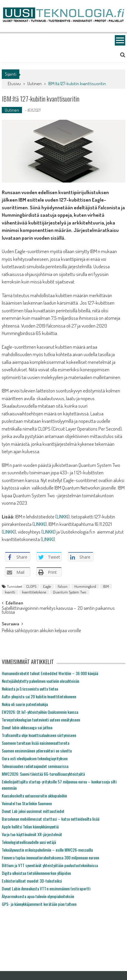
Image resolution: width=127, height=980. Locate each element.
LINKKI (62, 517)
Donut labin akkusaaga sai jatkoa (27, 727)
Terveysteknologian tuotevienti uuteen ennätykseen (41, 720)
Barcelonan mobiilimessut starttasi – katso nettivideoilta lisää (51, 819)
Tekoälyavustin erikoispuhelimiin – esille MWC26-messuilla (47, 850)
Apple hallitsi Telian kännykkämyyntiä (30, 826)
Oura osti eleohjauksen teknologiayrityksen (35, 758)
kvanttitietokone (34, 592)
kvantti (10, 592)
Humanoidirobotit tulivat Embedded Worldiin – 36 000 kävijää (50, 673)
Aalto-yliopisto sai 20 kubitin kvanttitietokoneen (39, 696)
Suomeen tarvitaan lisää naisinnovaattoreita (36, 743)
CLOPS (31, 586)
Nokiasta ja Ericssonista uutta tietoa (30, 689)
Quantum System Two (70, 592)
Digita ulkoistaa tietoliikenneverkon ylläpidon (36, 873)
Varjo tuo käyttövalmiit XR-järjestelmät (32, 834)
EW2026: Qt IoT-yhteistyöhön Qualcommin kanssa (40, 712)
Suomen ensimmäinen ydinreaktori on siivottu (37, 751)
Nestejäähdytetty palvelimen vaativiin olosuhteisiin (40, 681)
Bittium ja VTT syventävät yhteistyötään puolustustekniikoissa (50, 865)
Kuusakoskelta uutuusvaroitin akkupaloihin (34, 796)
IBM (106, 586)
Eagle (47, 586)
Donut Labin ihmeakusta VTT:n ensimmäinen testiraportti (46, 888)
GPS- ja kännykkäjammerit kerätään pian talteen (39, 904)
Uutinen (35, 84)
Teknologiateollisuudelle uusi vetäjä (29, 842)
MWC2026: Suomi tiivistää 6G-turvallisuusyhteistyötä (43, 774)
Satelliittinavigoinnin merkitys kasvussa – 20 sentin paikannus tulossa (58, 611)
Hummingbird (85, 586)
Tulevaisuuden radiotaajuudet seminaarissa (35, 766)
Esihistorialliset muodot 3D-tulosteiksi (32, 881)
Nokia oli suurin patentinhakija (25, 704)
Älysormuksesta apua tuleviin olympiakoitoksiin (38, 896)
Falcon (63, 586)
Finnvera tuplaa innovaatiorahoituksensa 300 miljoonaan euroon (50, 857)
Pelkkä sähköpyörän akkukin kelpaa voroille (41, 631)
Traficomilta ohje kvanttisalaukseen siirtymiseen (39, 735)
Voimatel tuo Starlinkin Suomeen (27, 803)
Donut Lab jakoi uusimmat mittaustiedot (33, 811)
